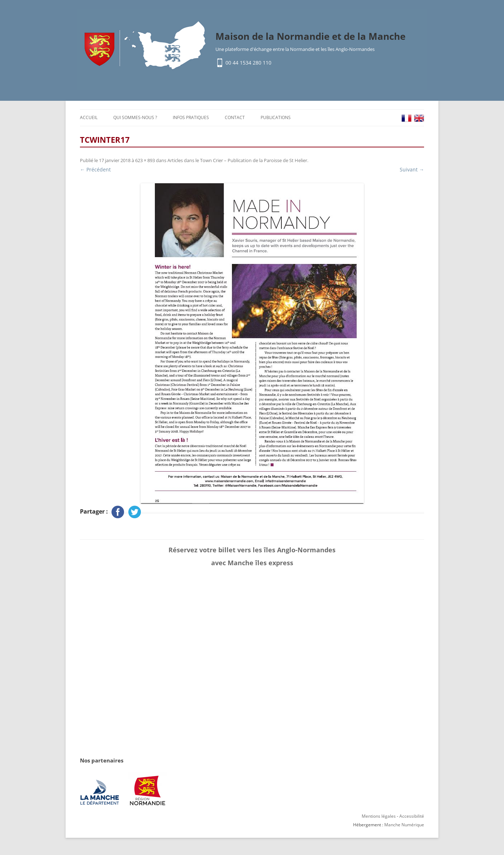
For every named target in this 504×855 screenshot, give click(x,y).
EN (419, 118)
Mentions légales (379, 816)
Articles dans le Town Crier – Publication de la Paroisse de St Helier (237, 160)
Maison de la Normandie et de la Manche (310, 36)
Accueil (89, 117)
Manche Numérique (404, 825)
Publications (276, 117)
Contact (235, 117)
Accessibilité (412, 816)
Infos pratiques (191, 117)
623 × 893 (145, 160)
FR (406, 118)
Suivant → (412, 169)
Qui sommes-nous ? (135, 117)
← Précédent (95, 169)
